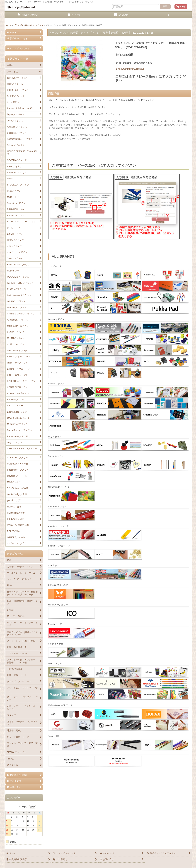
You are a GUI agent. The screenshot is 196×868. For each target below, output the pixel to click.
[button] (168, 15)
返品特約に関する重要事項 (130, 69)
